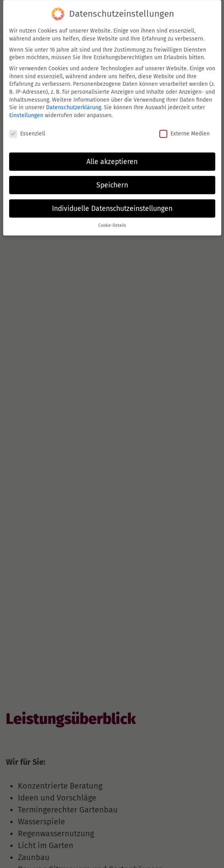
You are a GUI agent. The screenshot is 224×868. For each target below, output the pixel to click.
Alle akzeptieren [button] (112, 159)
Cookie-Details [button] (112, 223)
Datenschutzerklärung (74, 105)
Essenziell (27, 131)
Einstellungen (26, 113)
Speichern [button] (112, 182)
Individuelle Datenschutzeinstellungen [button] (112, 206)
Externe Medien (185, 131)
